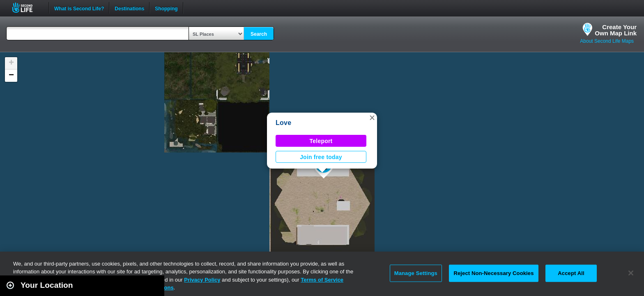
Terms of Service (322, 280)
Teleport (321, 141)
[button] (372, 118)
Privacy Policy (202, 280)
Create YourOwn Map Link (616, 30)
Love (283, 123)
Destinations (129, 8)
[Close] (631, 273)
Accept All (571, 273)
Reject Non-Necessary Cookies (493, 273)
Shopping (166, 8)
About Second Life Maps (607, 41)
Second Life (27, 8)
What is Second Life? (79, 8)
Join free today (321, 157)
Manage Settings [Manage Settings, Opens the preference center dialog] (416, 273)
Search (259, 34)
